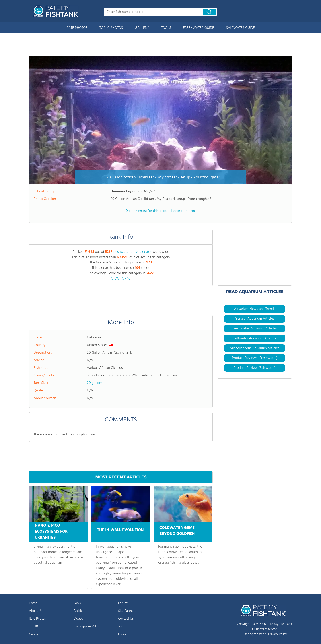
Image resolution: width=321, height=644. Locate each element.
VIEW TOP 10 (121, 279)
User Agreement (254, 634)
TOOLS (166, 28)
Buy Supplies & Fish (87, 627)
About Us (36, 611)
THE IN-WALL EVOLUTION (120, 529)
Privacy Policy (278, 634)
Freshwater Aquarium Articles (255, 329)
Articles (79, 611)
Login (122, 634)
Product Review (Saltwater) (255, 368)
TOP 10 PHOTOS (111, 28)
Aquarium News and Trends (255, 309)
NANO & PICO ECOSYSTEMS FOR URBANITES (51, 532)
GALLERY (142, 28)
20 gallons (95, 383)
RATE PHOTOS (77, 28)
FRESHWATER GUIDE (199, 28)
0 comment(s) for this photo (147, 211)
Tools (77, 603)
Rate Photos (37, 619)
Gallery (34, 634)
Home (33, 603)
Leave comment (183, 211)
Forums (123, 603)
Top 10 (33, 627)
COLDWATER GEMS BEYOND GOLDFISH (177, 530)
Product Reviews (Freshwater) (255, 358)
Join (121, 627)
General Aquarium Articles (255, 319)
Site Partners (127, 611)
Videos (78, 619)
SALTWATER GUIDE (240, 28)
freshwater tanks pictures (132, 252)
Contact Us (126, 619)
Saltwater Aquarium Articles (255, 338)
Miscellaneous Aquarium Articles (255, 348)
